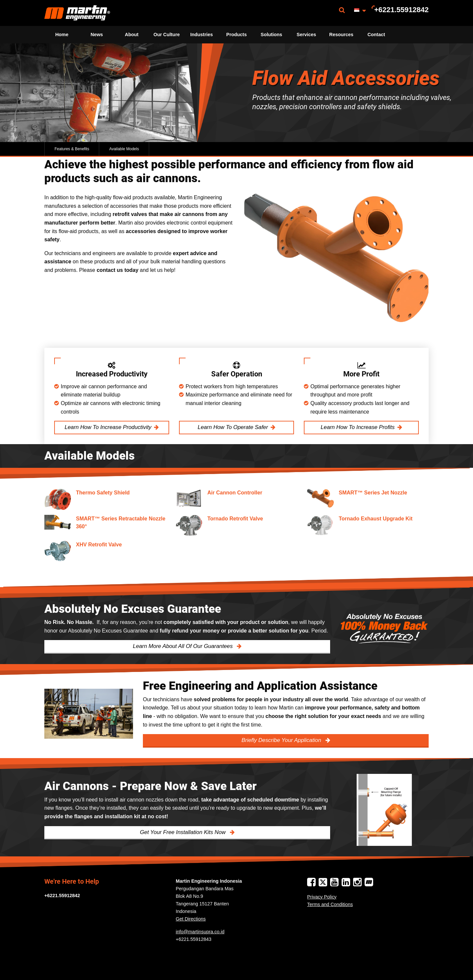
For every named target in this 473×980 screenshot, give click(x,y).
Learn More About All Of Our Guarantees (184, 646)
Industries (202, 35)
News (97, 35)
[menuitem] (77, 13)
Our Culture (167, 35)
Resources (341, 35)
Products (236, 35)
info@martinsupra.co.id (200, 932)
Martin (77, 13)
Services (306, 35)
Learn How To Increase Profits (358, 427)
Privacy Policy (322, 897)
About (132, 35)
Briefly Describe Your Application (282, 740)
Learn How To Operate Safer (233, 427)
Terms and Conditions (330, 904)
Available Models (124, 149)
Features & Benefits (72, 149)
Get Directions (191, 919)
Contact (376, 35)
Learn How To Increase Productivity (108, 427)
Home (62, 35)
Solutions (272, 35)
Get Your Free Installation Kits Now (184, 832)
